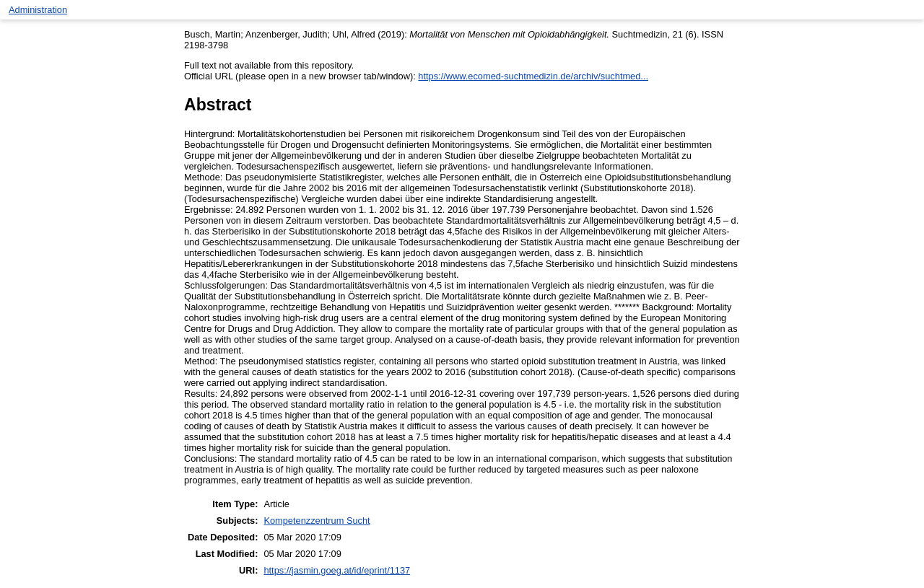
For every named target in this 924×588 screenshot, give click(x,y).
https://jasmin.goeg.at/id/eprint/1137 (337, 570)
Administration (38, 10)
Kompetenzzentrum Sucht (317, 521)
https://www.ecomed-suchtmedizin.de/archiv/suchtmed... (533, 76)
